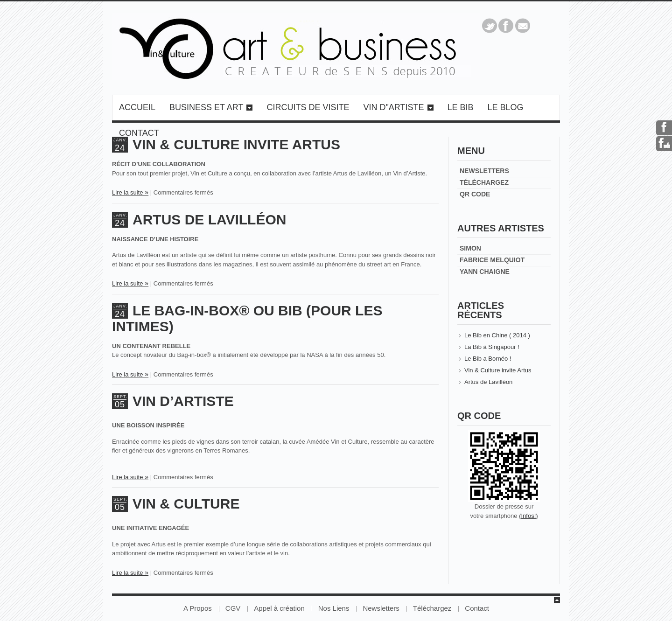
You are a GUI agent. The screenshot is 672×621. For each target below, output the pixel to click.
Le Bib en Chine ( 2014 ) (497, 335)
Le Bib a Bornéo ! (488, 359)
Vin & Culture (186, 504)
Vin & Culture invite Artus (498, 370)
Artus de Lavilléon (209, 220)
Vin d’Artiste (183, 401)
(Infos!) (528, 516)
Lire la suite (127, 192)
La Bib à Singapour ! (492, 347)
